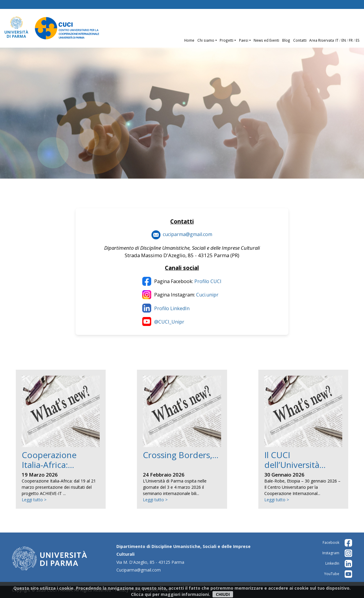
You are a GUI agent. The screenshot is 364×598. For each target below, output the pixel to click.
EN (344, 40)
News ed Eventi (266, 40)
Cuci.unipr (207, 295)
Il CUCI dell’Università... (295, 460)
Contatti (300, 40)
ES (358, 40)
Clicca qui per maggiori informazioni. (171, 594)
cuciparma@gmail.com (188, 234)
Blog (286, 40)
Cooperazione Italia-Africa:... (49, 460)
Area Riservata (322, 40)
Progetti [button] (226, 40)
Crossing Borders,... (181, 455)
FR (351, 40)
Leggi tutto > (34, 500)
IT (337, 40)
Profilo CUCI (208, 281)
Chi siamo (206, 40)
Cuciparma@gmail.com (139, 570)
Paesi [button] (244, 40)
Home (189, 40)
